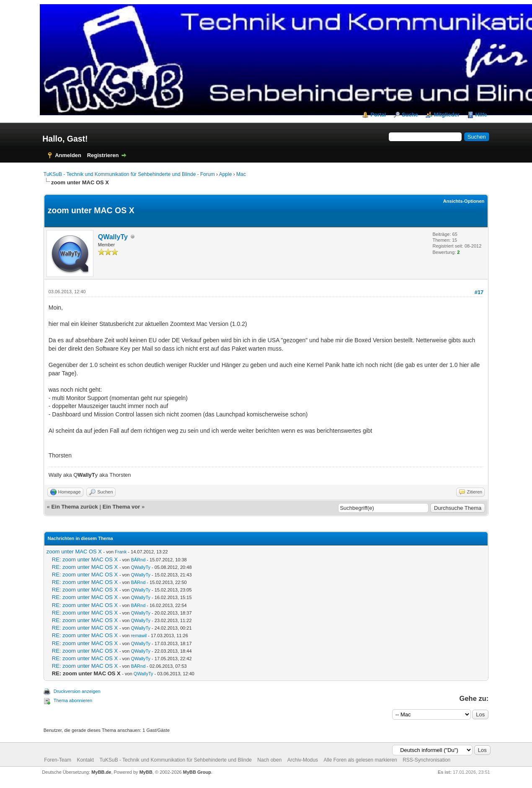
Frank (121, 552)
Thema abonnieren (73, 700)
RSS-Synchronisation (426, 760)
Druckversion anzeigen (77, 691)
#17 (479, 292)
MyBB (146, 772)
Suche (410, 115)
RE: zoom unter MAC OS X (85, 559)
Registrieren (103, 155)
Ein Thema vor (121, 507)
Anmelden (68, 155)
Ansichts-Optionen (464, 201)
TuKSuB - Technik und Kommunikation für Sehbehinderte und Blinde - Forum (129, 174)
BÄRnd (138, 560)
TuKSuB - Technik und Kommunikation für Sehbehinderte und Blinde (176, 760)
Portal (378, 115)
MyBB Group (197, 772)
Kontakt (85, 760)
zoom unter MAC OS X (74, 552)
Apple (226, 174)
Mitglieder (447, 115)
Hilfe (481, 115)
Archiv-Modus (303, 760)
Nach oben (269, 760)
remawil (139, 636)
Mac (241, 174)
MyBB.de (101, 772)
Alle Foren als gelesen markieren (360, 760)
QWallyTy (113, 237)
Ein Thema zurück (75, 507)
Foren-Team (58, 760)
